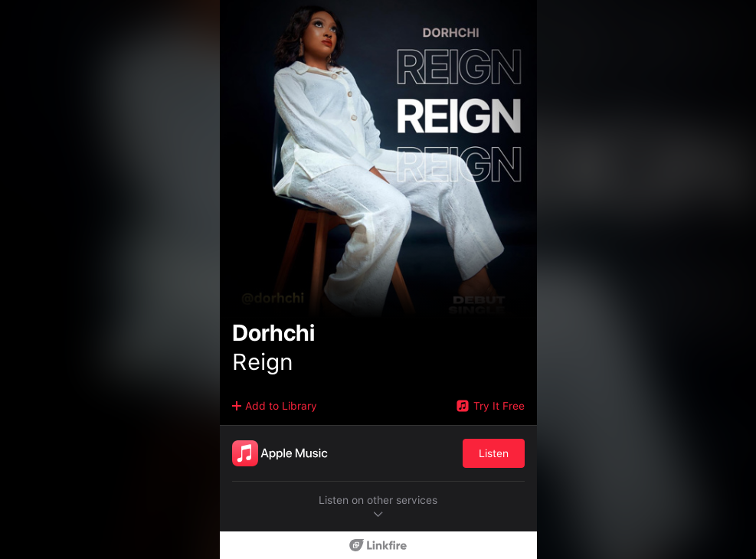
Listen (494, 453)
